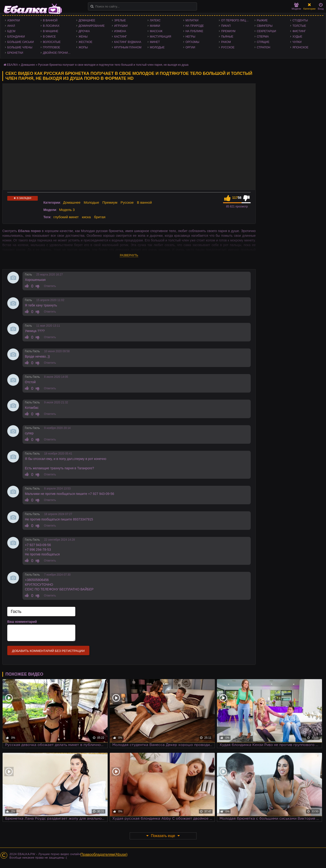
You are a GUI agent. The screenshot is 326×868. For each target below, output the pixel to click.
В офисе (49, 37)
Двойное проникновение (58, 53)
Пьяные (227, 37)
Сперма (263, 37)
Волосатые (52, 42)
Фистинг (299, 31)
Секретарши (266, 31)
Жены (83, 37)
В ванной (50, 20)
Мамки (155, 26)
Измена (120, 31)
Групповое (51, 47)
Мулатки (192, 20)
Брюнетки (15, 53)
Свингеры (265, 26)
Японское (300, 47)
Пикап (226, 26)
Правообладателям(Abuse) (104, 855)
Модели (296, 6)
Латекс (155, 20)
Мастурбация (161, 37)
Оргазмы (192, 42)
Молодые (157, 47)
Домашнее (87, 20)
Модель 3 (67, 210)
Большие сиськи (21, 42)
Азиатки (14, 20)
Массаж (156, 31)
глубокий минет (66, 217)
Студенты (300, 20)
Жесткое (85, 42)
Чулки (297, 42)
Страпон (263, 47)
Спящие (263, 42)
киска (86, 217)
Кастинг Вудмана (128, 42)
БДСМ (11, 31)
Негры (190, 37)
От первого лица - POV (237, 20)
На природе (195, 26)
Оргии (190, 47)
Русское (228, 47)
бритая (100, 217)
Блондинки (16, 37)
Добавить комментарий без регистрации (48, 651)
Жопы (83, 47)
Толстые (299, 26)
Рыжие (262, 20)
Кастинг (121, 37)
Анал (11, 26)
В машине (51, 31)
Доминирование (92, 26)
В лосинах (51, 26)
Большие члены (20, 47)
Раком (226, 42)
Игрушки (121, 26)
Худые (297, 37)
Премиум (228, 31)
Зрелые (120, 20)
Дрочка (84, 31)
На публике (194, 31)
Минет (155, 42)
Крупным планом (128, 47)
